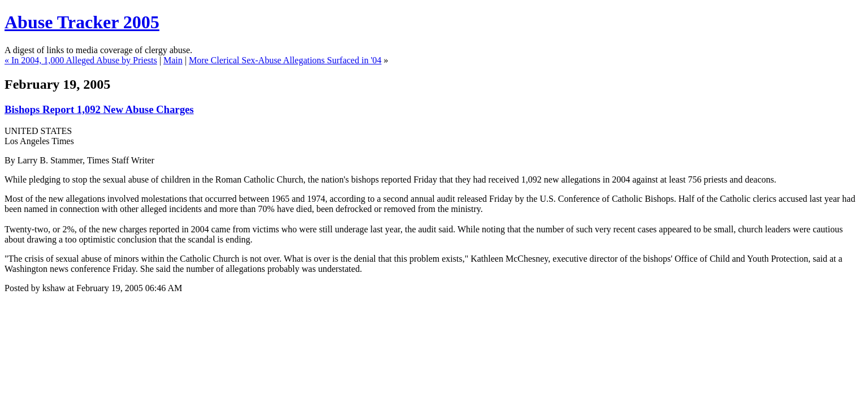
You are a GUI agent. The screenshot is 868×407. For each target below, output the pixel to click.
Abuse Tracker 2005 (82, 22)
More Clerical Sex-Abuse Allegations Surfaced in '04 (285, 60)
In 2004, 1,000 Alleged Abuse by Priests (84, 60)
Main (173, 60)
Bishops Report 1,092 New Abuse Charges (99, 109)
